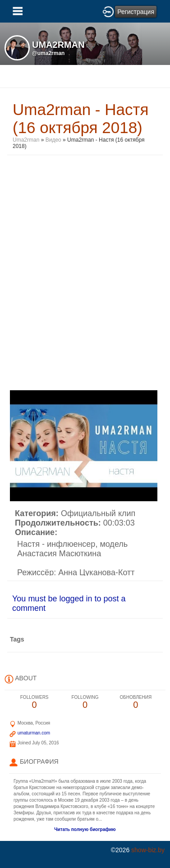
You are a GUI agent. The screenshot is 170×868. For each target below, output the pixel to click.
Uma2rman (27, 140)
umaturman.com (34, 733)
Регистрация (136, 12)
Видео (53, 140)
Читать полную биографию (85, 829)
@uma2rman (48, 53)
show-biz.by (148, 850)
